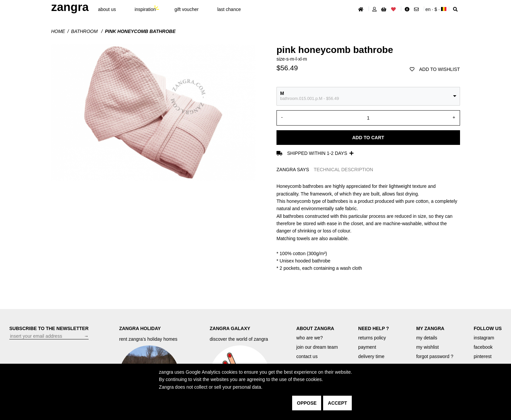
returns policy (372, 338)
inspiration (145, 9)
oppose (307, 403)
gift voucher (187, 9)
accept (337, 403)
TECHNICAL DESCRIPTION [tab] (343, 170)
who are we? (310, 338)
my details (427, 338)
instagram (484, 338)
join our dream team (317, 347)
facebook (483, 347)
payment (367, 347)
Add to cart (368, 138)
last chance (229, 9)
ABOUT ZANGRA (315, 328)
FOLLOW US (488, 328)
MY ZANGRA (430, 328)
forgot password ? (435, 356)
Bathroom (85, 31)
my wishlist (427, 347)
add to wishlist (435, 69)
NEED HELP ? (373, 328)
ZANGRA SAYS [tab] (293, 170)
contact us (307, 356)
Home (58, 31)
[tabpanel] (368, 227)
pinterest (483, 356)
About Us (107, 9)
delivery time (371, 356)
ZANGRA (70, 7)
